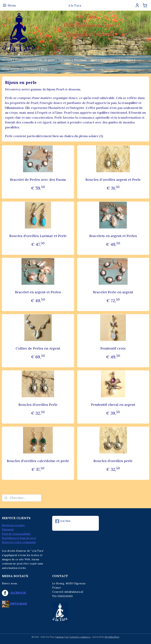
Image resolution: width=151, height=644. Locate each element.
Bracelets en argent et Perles (113, 236)
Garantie (64, 60)
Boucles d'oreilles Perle (38, 405)
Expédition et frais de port (19, 538)
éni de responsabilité (17, 534)
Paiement (8, 529)
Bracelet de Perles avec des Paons (38, 180)
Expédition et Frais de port (35, 60)
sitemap (60, 637)
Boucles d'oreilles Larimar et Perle (38, 236)
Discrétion (110, 60)
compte (32, 69)
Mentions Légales (87, 60)
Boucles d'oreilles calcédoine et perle (38, 461)
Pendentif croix (113, 348)
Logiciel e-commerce (80, 637)
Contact (127, 60)
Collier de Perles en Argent (38, 348)
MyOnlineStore (112, 637)
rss (67, 637)
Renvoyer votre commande (19, 542)
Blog (44, 69)
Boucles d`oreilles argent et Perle (113, 180)
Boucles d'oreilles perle (113, 461)
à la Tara (63, 521)
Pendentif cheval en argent (113, 405)
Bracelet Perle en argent (113, 292)
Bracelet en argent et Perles (38, 292)
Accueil (7, 60)
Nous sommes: (13, 69)
